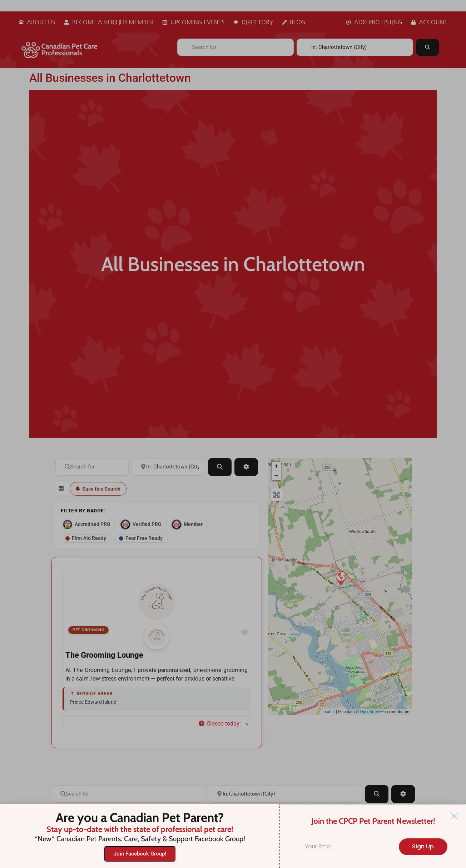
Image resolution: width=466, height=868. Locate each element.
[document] (233, 434)
